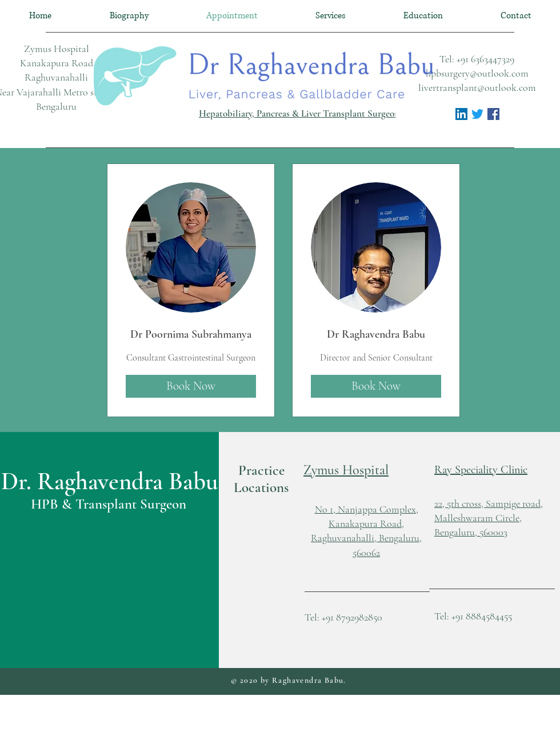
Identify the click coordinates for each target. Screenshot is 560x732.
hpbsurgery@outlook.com (477, 73)
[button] (346, 470)
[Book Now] (191, 386)
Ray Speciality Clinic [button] (481, 470)
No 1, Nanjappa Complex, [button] (367, 509)
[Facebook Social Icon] (493, 114)
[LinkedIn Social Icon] (461, 114)
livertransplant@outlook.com (477, 87)
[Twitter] (477, 114)
